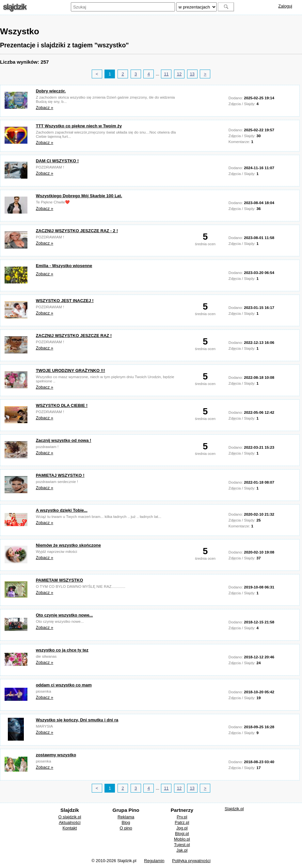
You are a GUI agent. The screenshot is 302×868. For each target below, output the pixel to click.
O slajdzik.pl (70, 817)
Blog (126, 822)
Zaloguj (285, 6)
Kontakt (70, 828)
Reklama (126, 817)
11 (166, 74)
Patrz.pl (182, 822)
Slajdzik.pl (234, 809)
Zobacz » (45, 108)
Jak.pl (182, 850)
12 (179, 74)
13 (192, 74)
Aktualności (70, 822)
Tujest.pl (182, 845)
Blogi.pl (182, 834)
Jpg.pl (182, 828)
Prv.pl (182, 817)
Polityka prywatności (191, 861)
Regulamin (154, 861)
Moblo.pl (182, 839)
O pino (126, 828)
